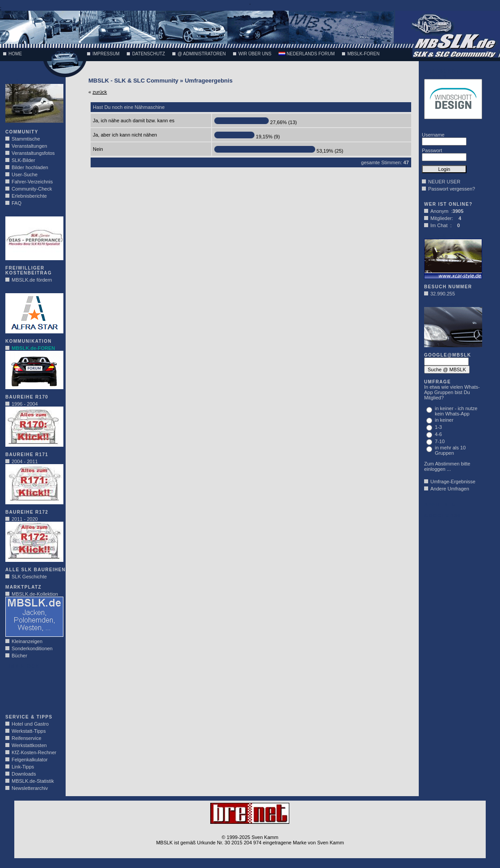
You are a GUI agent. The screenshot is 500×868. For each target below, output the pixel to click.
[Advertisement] (32, 689)
